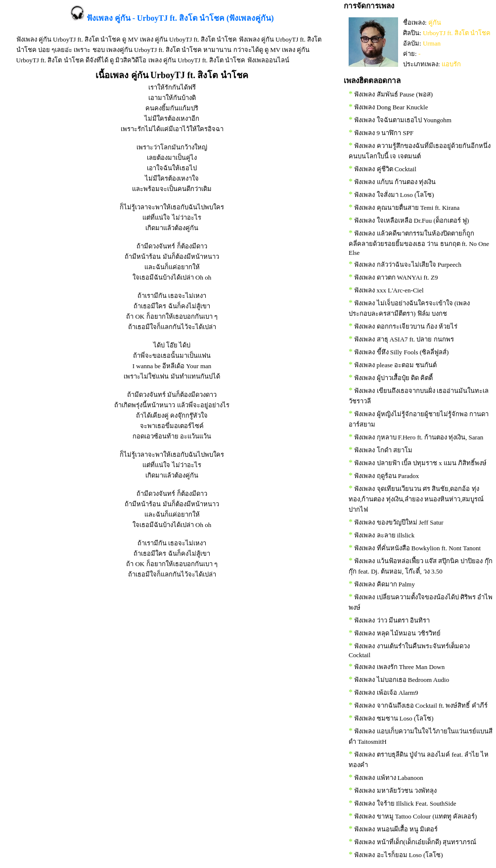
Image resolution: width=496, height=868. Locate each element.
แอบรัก (451, 64)
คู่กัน (435, 23)
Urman (432, 43)
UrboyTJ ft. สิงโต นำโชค (457, 33)
